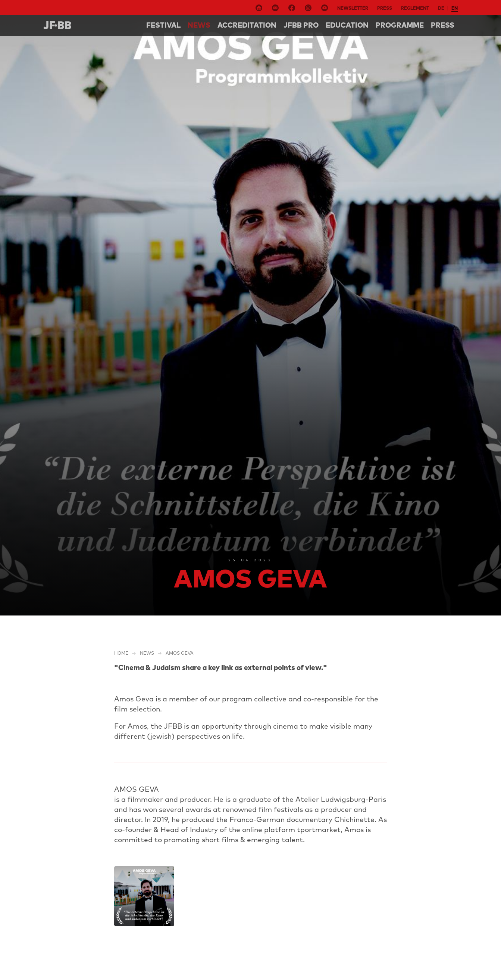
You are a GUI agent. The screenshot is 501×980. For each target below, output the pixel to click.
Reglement (415, 8)
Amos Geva (180, 653)
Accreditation (247, 25)
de (441, 8)
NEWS (199, 25)
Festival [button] (163, 25)
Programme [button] (400, 25)
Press (385, 8)
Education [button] (347, 25)
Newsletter (353, 8)
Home (121, 653)
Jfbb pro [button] (301, 25)
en (455, 8)
